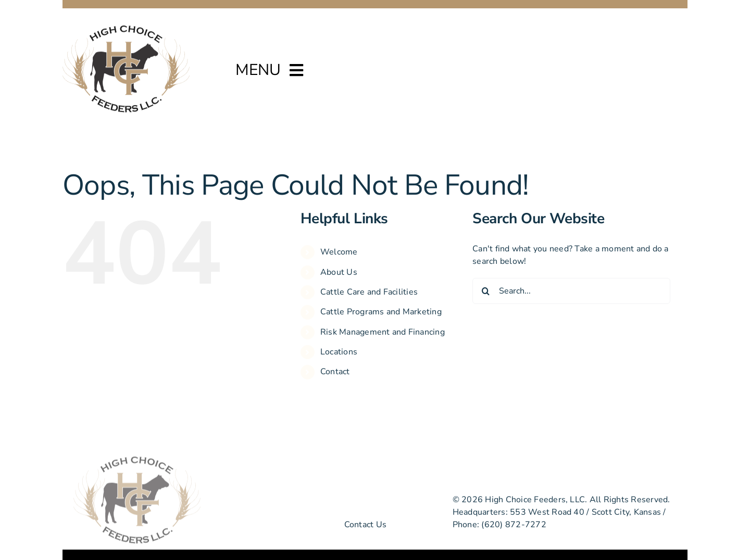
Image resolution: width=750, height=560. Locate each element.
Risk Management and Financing (383, 332)
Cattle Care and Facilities (369, 292)
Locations (339, 352)
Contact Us (365, 525)
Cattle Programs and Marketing (381, 312)
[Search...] (571, 291)
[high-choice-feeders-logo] (126, 29)
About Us (339, 272)
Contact (335, 372)
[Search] (485, 291)
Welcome (339, 252)
